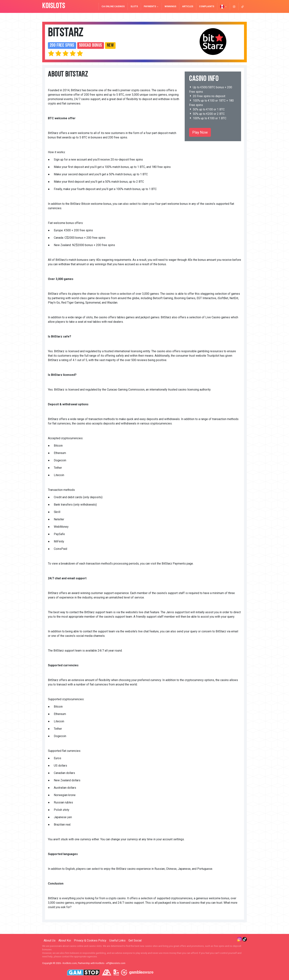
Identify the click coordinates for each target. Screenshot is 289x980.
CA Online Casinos (113, 6)
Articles (188, 6)
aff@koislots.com (116, 963)
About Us (50, 940)
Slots (134, 6)
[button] (223, 6)
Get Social (135, 940)
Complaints (207, 6)
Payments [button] (151, 6)
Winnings (170, 6)
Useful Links (117, 940)
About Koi (65, 940)
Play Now (200, 132)
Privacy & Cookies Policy (90, 940)
